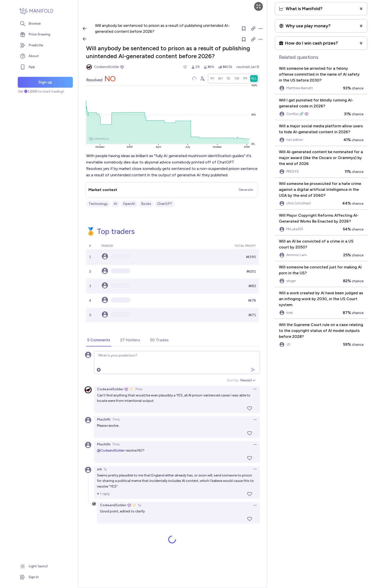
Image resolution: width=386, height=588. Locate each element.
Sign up (45, 82)
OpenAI (129, 204)
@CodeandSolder (111, 450)
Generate (246, 190)
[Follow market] (244, 39)
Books (146, 204)
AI (115, 204)
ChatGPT (165, 204)
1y (105, 469)
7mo (139, 389)
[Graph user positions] (202, 79)
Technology (98, 204)
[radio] (212, 79)
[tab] (99, 340)
